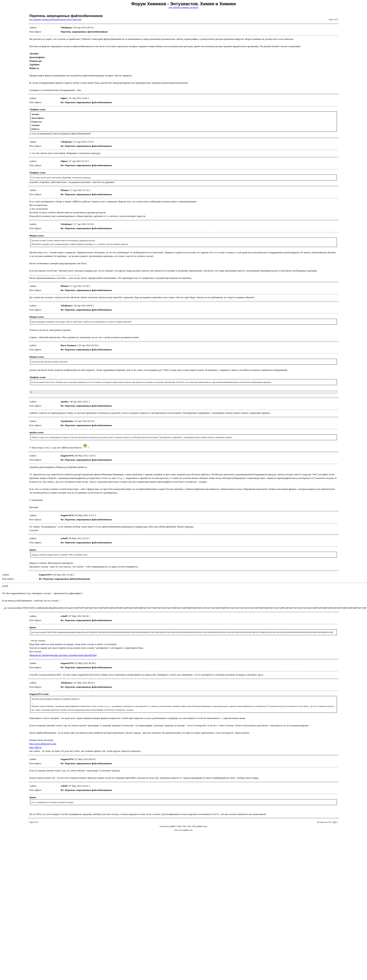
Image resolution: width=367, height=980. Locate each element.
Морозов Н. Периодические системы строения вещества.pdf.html (63, 655)
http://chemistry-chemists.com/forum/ (183, 7)
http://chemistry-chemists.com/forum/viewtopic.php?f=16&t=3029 (55, 19)
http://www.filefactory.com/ (43, 744)
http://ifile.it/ (35, 747)
